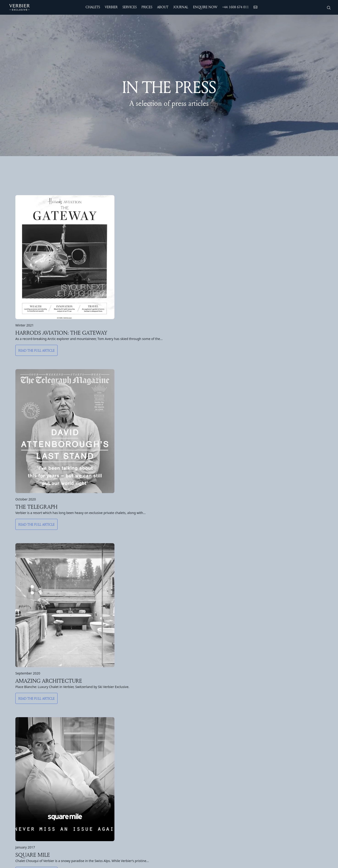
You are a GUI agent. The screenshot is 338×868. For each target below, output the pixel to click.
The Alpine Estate (24, 705)
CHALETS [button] (93, 7)
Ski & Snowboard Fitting (242, 717)
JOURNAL (181, 7)
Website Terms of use (294, 765)
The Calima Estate (25, 717)
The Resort (178, 711)
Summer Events (182, 777)
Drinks (227, 741)
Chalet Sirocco (21, 741)
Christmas (18, 806)
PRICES (17, 785)
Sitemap (282, 771)
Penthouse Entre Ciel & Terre (113, 729)
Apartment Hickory (105, 777)
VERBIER (179, 697)
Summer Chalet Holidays (189, 759)
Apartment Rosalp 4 (105, 753)
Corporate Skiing (236, 765)
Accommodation (33, 697)
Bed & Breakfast (236, 759)
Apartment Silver (103, 747)
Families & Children (238, 729)
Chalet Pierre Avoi (24, 759)
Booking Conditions (292, 759)
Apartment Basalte (105, 759)
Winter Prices (20, 794)
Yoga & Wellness (183, 771)
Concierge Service (237, 747)
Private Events (234, 771)
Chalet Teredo (21, 729)
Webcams (177, 747)
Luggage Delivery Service (243, 777)
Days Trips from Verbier (188, 789)
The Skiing (178, 723)
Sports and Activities (186, 765)
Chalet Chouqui (22, 711)
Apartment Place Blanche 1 (111, 771)
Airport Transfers (236, 705)
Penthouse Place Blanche (110, 735)
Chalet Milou (100, 717)
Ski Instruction (181, 735)
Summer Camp (181, 783)
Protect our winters (291, 741)
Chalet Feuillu (100, 711)
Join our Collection (291, 747)
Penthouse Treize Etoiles (110, 723)
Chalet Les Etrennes (26, 753)
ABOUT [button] (163, 7)
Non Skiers (178, 717)
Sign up (169, 622)
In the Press (285, 723)
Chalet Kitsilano (22, 771)
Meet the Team (288, 717)
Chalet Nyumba (22, 747)
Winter (175, 705)
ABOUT (284, 697)
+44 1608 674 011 (235, 7)
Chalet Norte (20, 723)
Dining (227, 735)
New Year (17, 812)
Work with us (286, 735)
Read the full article (36, 355)
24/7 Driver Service (238, 711)
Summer (176, 753)
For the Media (287, 729)
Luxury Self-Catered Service (245, 753)
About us (283, 711)
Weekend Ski (180, 729)
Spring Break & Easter (27, 818)
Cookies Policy (288, 777)
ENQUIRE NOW (205, 7)
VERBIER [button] (111, 7)
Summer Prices (21, 800)
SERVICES (233, 697)
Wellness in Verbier (238, 723)
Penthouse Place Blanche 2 (111, 741)
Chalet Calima (21, 735)
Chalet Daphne (101, 705)
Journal (281, 753)
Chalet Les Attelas (25, 765)
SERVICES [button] (130, 7)
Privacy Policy (287, 783)
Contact (282, 705)
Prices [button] (147, 7)
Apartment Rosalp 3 (105, 765)
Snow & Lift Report (185, 741)
